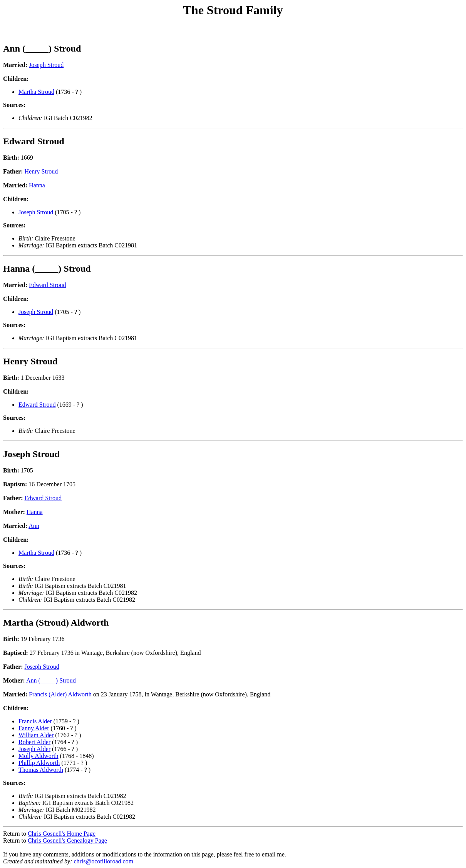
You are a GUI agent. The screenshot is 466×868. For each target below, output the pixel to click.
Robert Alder (34, 742)
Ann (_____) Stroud (51, 680)
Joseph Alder (34, 749)
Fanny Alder (34, 728)
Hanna (37, 185)
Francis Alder (35, 721)
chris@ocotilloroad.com (103, 861)
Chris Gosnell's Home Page (62, 834)
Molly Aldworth (39, 756)
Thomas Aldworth (41, 770)
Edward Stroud (47, 285)
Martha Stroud (36, 92)
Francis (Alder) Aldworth (60, 694)
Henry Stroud (41, 171)
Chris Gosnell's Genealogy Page (67, 840)
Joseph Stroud (46, 65)
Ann (34, 526)
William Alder (36, 735)
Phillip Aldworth (39, 763)
